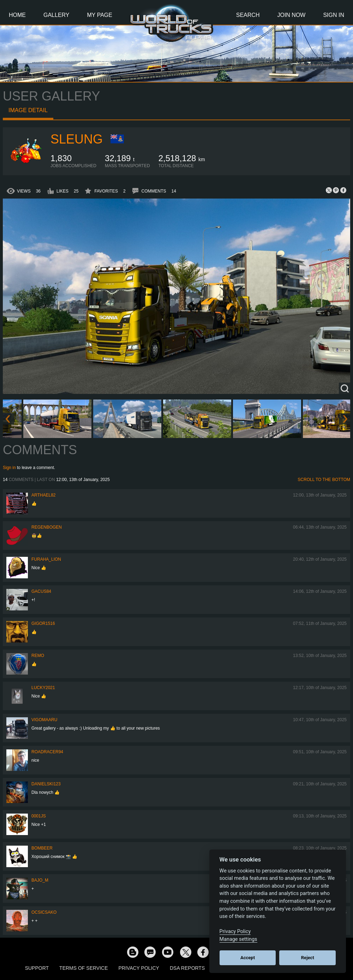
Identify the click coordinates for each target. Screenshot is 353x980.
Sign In (334, 15)
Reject (308, 958)
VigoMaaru (44, 720)
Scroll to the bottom (324, 480)
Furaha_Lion (46, 559)
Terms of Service (83, 968)
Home (17, 15)
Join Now (291, 15)
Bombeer (42, 848)
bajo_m (40, 880)
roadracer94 (47, 752)
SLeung (77, 139)
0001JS (39, 816)
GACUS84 (41, 591)
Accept (248, 958)
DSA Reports (187, 968)
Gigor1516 (43, 623)
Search (248, 15)
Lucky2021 (43, 688)
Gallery (56, 15)
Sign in (9, 468)
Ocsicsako (44, 912)
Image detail (28, 110)
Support (37, 968)
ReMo (38, 656)
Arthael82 (43, 495)
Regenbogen (47, 527)
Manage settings (238, 939)
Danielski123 (46, 784)
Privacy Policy (139, 968)
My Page (100, 15)
